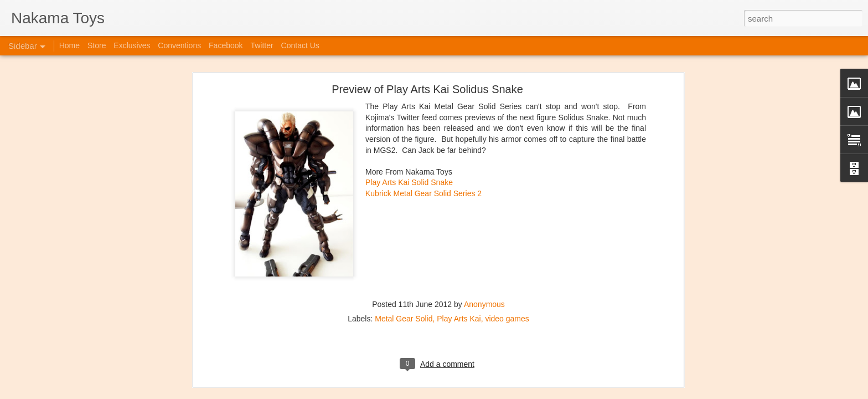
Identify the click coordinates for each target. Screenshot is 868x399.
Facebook (226, 45)
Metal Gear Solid (404, 236)
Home (69, 45)
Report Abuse (533, 393)
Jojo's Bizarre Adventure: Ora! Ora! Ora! (86, 367)
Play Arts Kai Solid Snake (409, 99)
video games (507, 236)
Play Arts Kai (459, 236)
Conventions (179, 45)
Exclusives (132, 45)
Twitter (262, 45)
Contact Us (300, 45)
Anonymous (484, 221)
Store (97, 45)
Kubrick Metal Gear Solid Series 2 (423, 110)
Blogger (501, 393)
